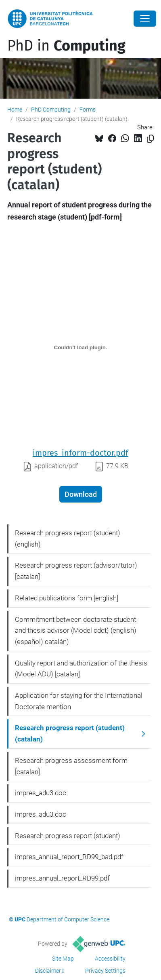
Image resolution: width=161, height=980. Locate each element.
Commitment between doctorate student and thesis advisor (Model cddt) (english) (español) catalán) (76, 630)
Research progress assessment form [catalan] (71, 766)
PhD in (66, 46)
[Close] (145, 19)
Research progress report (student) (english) (68, 539)
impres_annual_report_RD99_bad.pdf (69, 857)
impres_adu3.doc (41, 793)
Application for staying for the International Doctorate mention (79, 701)
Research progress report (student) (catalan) (70, 733)
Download (81, 494)
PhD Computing (51, 110)
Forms (88, 110)
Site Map (63, 959)
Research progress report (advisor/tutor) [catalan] (76, 571)
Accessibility (110, 959)
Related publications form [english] (67, 598)
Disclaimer (48, 971)
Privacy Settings (105, 971)
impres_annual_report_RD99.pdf (62, 878)
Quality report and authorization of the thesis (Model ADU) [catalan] (81, 669)
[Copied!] (150, 139)
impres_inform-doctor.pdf (80, 453)
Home (15, 110)
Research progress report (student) (68, 836)
